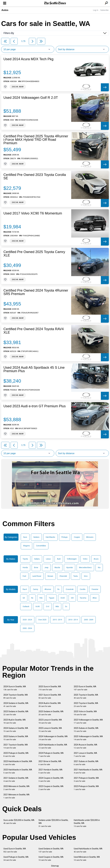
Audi (59, 559)
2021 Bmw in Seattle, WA (50, 763)
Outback (26, 607)
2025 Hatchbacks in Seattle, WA (18, 771)
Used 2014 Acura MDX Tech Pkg (28, 59)
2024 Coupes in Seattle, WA (51, 779)
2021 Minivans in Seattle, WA (16, 796)
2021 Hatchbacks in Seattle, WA (88, 771)
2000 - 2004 (27, 628)
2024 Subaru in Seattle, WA (16, 730)
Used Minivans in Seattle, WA (87, 858)
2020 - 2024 (27, 620)
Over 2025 (42, 620)
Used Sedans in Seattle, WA (51, 850)
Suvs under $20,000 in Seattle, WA (19, 822)
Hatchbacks (50, 537)
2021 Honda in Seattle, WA (50, 771)
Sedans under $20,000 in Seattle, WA (53, 823)
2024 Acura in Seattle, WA (86, 746)
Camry (36, 589)
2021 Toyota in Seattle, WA (16, 746)
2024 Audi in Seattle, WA (50, 705)
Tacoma (83, 598)
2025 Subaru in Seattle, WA (86, 730)
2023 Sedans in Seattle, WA (16, 713)
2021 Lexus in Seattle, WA (85, 755)
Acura (96, 559)
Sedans (36, 537)
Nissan (50, 576)
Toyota (25, 559)
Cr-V (48, 607)
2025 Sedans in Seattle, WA (51, 713)
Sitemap (55, 866)
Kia (99, 568)
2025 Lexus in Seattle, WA (50, 730)
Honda (25, 568)
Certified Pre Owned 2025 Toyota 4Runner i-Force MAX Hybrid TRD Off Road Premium (36, 140)
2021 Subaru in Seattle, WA (86, 763)
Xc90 (38, 607)
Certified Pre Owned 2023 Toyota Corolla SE (35, 176)
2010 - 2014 (73, 620)
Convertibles (41, 546)
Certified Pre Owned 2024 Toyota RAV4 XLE (34, 331)
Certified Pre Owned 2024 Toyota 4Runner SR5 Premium (36, 292)
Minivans (90, 537)
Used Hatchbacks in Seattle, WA (88, 850)
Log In (96, 10)
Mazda (57, 568)
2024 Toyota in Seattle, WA (16, 696)
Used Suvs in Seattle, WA (15, 850)
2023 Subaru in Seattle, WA (16, 738)
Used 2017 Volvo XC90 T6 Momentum (33, 213)
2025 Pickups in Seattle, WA (16, 755)
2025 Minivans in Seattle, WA (16, 788)
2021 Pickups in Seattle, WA (86, 779)
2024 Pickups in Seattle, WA (51, 755)
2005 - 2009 (89, 620)
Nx (32, 598)
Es (66, 607)
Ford (24, 576)
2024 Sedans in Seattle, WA (16, 705)
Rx (58, 589)
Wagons (26, 546)
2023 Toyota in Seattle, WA (86, 705)
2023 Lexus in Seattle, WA (50, 721)
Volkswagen (72, 559)
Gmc (86, 576)
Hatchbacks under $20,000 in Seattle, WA (87, 823)
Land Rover (37, 576)
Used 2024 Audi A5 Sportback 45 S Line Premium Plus (34, 369)
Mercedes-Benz (85, 568)
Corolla (83, 589)
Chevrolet (63, 576)
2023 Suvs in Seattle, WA (85, 688)
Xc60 (63, 598)
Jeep (46, 568)
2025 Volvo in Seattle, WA (85, 713)
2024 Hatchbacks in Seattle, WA (53, 746)
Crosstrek (70, 589)
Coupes (77, 537)
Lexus (48, 559)
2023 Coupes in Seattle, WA (51, 788)
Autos (5, 10)
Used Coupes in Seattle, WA (51, 858)
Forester (95, 589)
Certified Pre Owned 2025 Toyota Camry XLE (34, 254)
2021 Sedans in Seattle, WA (16, 779)
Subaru (37, 559)
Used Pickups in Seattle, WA (16, 858)
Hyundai (70, 568)
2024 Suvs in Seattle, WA (15, 688)
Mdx (57, 607)
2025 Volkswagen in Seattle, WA (88, 738)
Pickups (65, 537)
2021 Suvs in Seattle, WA (50, 696)
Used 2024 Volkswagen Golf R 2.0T (31, 98)
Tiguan (52, 598)
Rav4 (25, 589)
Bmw (36, 568)
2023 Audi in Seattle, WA (15, 721)
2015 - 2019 (57, 620)
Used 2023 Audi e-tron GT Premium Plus (35, 406)
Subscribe (104, 10)
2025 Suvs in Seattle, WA (50, 688)
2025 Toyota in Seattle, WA (86, 696)
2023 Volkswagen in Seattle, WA (88, 721)
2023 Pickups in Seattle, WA (86, 788)
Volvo (85, 559)
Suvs (25, 537)
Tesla (75, 576)
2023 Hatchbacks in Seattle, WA (18, 763)
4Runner (48, 589)
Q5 (24, 598)
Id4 (72, 598)
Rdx (41, 598)
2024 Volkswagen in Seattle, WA (53, 738)
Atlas (95, 598)
